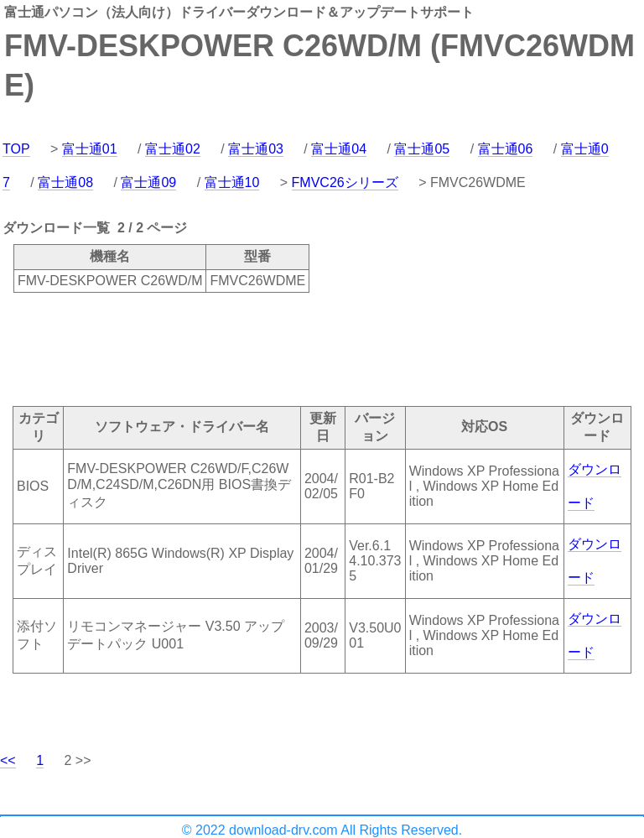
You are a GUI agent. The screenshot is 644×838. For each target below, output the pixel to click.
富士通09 (148, 182)
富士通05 (422, 149)
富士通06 (506, 149)
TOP (16, 149)
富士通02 (173, 149)
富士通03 (256, 149)
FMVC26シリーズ (345, 182)
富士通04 (339, 149)
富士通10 (232, 182)
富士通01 (90, 149)
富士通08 (65, 182)
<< (8, 760)
